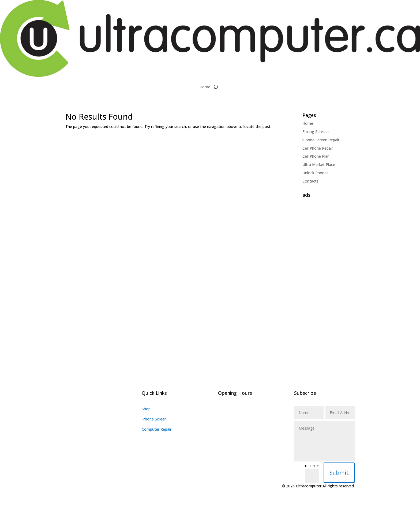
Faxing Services (316, 132)
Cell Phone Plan (316, 156)
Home (205, 87)
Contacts (310, 181)
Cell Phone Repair (318, 148)
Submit (339, 473)
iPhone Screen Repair (321, 140)
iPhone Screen (154, 419)
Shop (146, 409)
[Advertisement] (329, 280)
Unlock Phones (315, 173)
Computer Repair (157, 429)
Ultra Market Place (319, 164)
